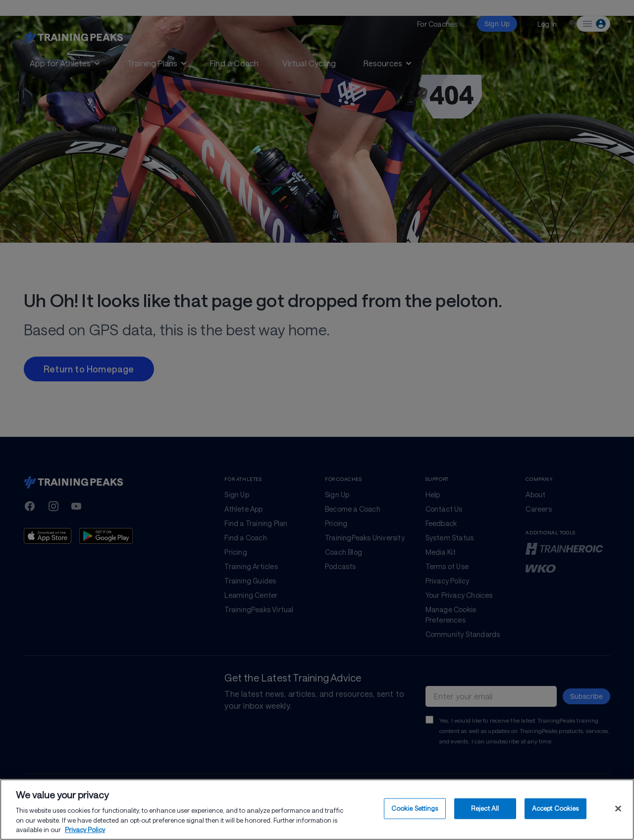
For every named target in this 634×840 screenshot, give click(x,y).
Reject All (485, 811)
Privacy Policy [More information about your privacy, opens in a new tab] (85, 833)
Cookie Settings (415, 811)
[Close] (618, 811)
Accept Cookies (555, 811)
